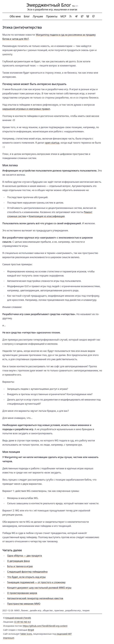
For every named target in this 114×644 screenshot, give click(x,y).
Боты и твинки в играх (20, 566)
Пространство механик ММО (24, 604)
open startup (52, 143)
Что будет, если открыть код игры (26, 577)
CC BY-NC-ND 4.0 (22, 622)
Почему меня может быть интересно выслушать (34, 84)
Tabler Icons (26, 634)
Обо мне (15, 16)
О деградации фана (18, 561)
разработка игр (73, 610)
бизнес (25, 610)
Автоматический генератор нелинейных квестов (35, 598)
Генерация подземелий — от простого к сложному (36, 582)
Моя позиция (11, 452)
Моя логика (10, 165)
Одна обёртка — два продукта (24, 556)
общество (48, 610)
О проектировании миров (22, 593)
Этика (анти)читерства (22, 27)
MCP (63, 16)
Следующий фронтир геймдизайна (27, 572)
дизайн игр (35, 610)
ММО (17, 610)
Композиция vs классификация (47, 216)
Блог (27, 16)
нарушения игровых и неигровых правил (26, 109)
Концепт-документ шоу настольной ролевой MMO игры (39, 588)
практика (59, 610)
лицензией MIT (64, 634)
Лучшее (38, 16)
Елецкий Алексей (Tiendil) (18, 618)
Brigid (31, 630)
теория (86, 610)
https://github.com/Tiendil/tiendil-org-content (45, 626)
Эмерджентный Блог (49, 5)
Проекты (52, 16)
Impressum (9, 638)
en (77, 6)
